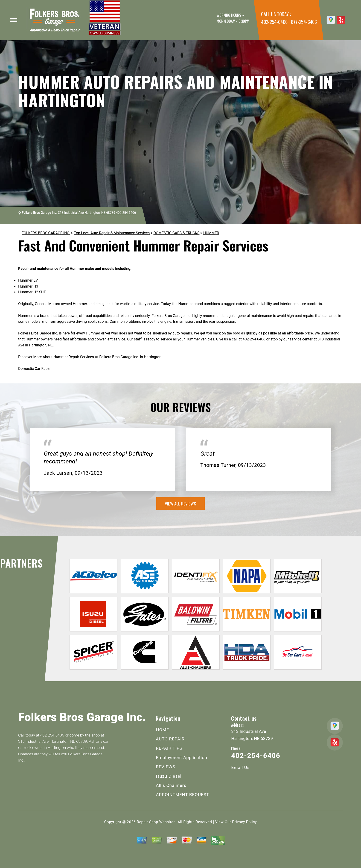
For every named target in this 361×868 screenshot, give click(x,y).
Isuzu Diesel (169, 776)
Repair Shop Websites (156, 822)
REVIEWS (166, 767)
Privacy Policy (244, 822)
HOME (162, 730)
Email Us (240, 767)
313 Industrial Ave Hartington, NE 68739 (87, 213)
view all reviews (180, 503)
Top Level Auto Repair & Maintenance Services (112, 233)
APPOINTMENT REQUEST (182, 795)
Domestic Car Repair (35, 369)
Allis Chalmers (171, 785)
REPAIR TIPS (169, 748)
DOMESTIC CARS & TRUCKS (177, 233)
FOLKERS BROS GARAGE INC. (46, 233)
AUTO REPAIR (170, 739)
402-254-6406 (274, 22)
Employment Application (182, 758)
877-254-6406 (304, 22)
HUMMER (211, 233)
